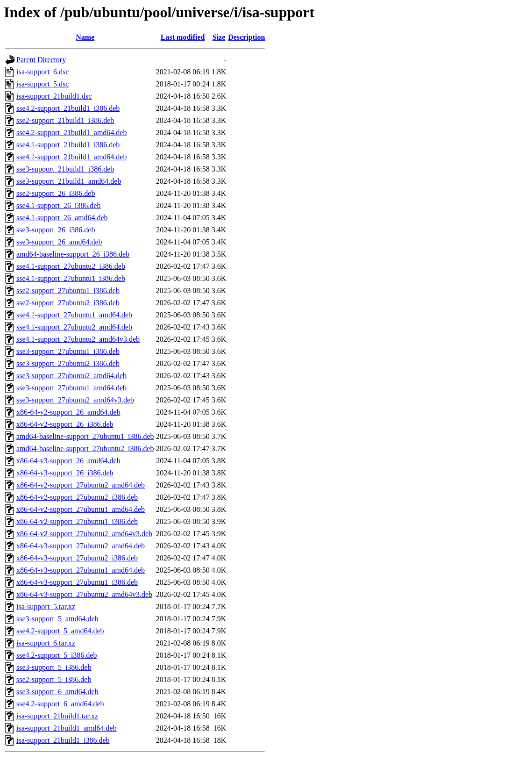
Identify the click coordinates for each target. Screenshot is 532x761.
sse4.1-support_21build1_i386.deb (68, 145)
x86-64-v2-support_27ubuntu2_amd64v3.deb (84, 534)
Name (85, 37)
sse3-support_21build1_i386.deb (65, 169)
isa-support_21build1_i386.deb (63, 740)
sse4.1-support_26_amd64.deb (62, 218)
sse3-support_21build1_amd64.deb (69, 181)
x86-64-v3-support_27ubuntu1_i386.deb (77, 582)
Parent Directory (41, 60)
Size (219, 37)
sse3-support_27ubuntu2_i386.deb (68, 363)
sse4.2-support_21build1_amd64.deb (71, 133)
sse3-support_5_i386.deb (54, 667)
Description (246, 37)
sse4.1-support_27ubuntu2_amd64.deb (74, 327)
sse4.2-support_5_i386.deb (57, 655)
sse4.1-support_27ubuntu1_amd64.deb (74, 315)
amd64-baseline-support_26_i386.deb (73, 254)
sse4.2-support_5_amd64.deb (60, 631)
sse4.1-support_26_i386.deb (58, 205)
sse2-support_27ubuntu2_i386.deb (68, 303)
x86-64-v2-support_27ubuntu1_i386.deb (77, 521)
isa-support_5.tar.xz (46, 607)
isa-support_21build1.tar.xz (57, 716)
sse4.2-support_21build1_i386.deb (68, 108)
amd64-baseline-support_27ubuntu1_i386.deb (85, 436)
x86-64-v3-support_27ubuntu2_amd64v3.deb (84, 594)
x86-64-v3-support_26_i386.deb (65, 473)
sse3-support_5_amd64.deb (57, 619)
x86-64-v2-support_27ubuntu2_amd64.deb (81, 485)
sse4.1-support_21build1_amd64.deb (71, 157)
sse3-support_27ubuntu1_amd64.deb (71, 388)
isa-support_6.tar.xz (46, 643)
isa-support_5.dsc (43, 84)
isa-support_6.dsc (43, 72)
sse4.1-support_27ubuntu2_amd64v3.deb (78, 339)
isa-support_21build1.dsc (54, 96)
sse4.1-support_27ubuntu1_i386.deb (71, 278)
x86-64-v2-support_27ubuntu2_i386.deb (77, 497)
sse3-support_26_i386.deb (56, 230)
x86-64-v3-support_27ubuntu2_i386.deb (77, 558)
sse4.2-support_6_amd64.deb (60, 704)
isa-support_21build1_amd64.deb (67, 728)
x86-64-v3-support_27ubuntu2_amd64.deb (81, 546)
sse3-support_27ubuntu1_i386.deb (68, 351)
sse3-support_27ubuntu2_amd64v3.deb (75, 400)
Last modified (183, 37)
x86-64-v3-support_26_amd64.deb (68, 461)
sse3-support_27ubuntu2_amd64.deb (71, 376)
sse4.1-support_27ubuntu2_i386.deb (71, 266)
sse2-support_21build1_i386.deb (65, 120)
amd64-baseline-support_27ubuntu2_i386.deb (85, 449)
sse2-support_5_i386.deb (54, 679)
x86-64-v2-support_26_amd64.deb (68, 412)
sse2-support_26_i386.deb (56, 193)
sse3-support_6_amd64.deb (57, 692)
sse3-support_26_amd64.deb (59, 242)
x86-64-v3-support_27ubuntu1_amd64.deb (81, 570)
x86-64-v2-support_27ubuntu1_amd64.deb (81, 509)
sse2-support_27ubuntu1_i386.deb (68, 291)
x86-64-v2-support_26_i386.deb (65, 424)
